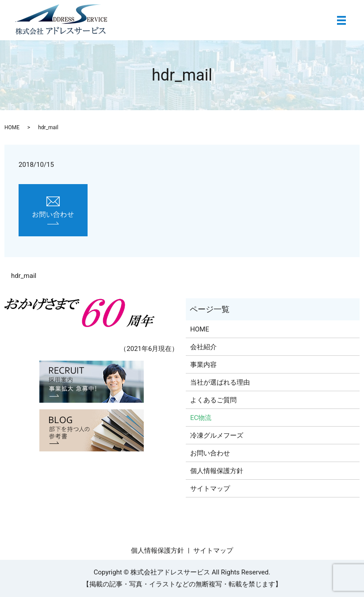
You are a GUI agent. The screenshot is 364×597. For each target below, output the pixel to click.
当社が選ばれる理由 (220, 382)
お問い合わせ (210, 453)
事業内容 (203, 365)
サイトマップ (210, 489)
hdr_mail (24, 276)
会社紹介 (203, 347)
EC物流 (201, 418)
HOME (12, 127)
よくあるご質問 (213, 400)
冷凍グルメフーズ (217, 435)
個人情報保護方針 (217, 471)
